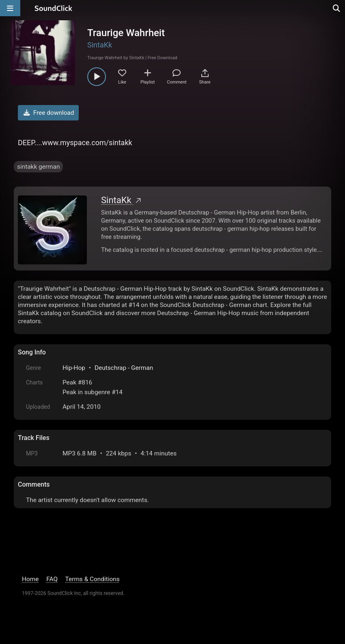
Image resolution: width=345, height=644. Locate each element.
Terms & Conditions (93, 579)
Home (30, 579)
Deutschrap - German (124, 368)
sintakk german (38, 167)
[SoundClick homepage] (54, 8)
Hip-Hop (74, 368)
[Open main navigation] (10, 8)
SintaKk (100, 45)
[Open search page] (337, 8)
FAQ (52, 579)
